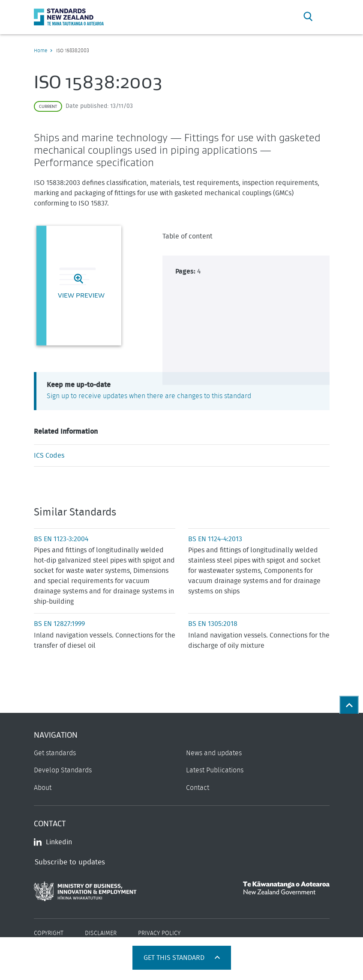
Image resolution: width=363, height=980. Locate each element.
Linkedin (53, 842)
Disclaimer (101, 933)
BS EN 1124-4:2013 (215, 539)
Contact (198, 788)
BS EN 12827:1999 (59, 624)
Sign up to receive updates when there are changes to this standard (149, 396)
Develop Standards (63, 770)
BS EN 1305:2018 (213, 624)
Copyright (49, 933)
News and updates (214, 753)
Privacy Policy (159, 933)
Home (40, 51)
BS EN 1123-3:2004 (61, 539)
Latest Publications (215, 770)
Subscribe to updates (70, 862)
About (43, 788)
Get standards (55, 753)
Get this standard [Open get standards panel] (175, 958)
